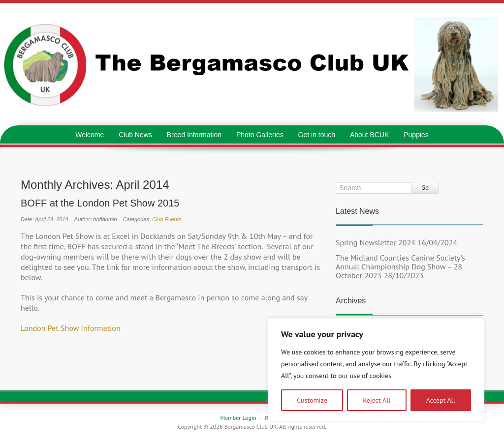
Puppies (416, 135)
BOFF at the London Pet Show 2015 (100, 203)
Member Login (238, 418)
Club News (135, 135)
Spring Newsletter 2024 (376, 242)
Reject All (377, 400)
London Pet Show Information (71, 328)
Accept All (441, 400)
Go (425, 188)
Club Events (167, 219)
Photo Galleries (260, 135)
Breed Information (194, 135)
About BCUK (369, 135)
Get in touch (317, 135)
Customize (312, 400)
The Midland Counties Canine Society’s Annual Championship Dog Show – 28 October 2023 (400, 266)
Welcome (90, 135)
